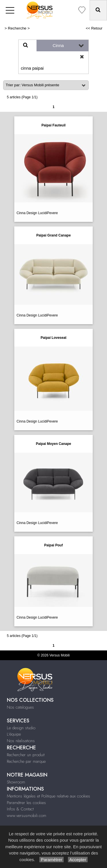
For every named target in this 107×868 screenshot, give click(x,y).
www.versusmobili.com (27, 816)
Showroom (16, 782)
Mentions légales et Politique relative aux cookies (49, 796)
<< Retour (94, 28)
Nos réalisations (21, 741)
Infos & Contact (20, 809)
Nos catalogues (20, 707)
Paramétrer (52, 860)
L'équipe (14, 734)
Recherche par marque (26, 761)
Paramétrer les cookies (26, 803)
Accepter (78, 860)
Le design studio (21, 728)
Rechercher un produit (26, 755)
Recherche (17, 28)
